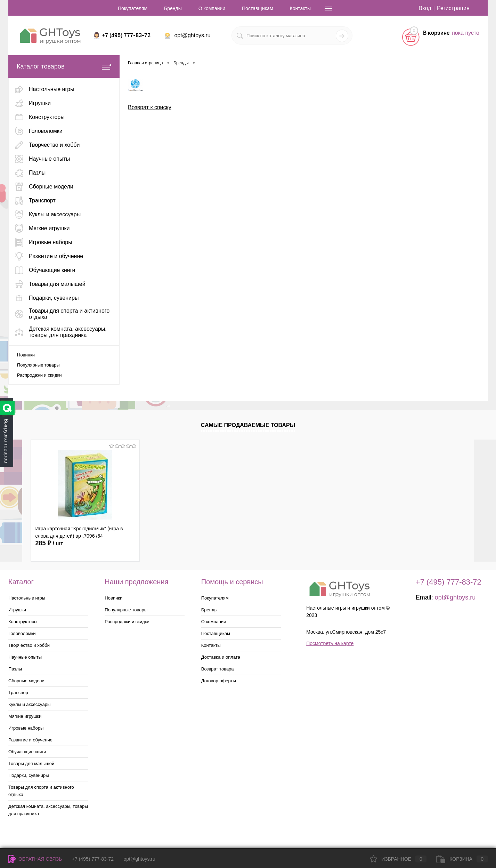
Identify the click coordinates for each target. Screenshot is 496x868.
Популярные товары (38, 365)
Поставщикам (258, 8)
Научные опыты (25, 657)
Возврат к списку (150, 107)
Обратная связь (35, 859)
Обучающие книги (27, 752)
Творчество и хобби (29, 645)
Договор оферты (219, 681)
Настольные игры (27, 598)
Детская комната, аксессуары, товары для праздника (48, 810)
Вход (425, 8)
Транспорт (19, 693)
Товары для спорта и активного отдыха (41, 791)
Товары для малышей (31, 763)
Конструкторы (23, 622)
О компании (212, 8)
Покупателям (133, 8)
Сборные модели (26, 681)
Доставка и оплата (221, 657)
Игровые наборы (26, 728)
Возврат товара (218, 669)
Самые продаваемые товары (248, 425)
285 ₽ (49, 543)
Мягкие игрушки (25, 716)
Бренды (173, 8)
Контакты (300, 8)
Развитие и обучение (30, 740)
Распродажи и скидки (39, 375)
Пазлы (15, 669)
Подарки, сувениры (29, 775)
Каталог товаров (64, 67)
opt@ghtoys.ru (192, 35)
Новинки (26, 355)
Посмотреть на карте (330, 643)
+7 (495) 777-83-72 (93, 859)
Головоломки (22, 633)
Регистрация (453, 8)
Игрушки (17, 610)
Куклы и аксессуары (29, 704)
